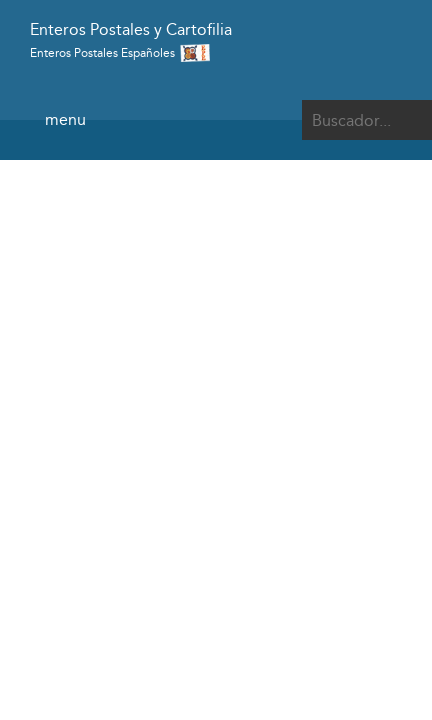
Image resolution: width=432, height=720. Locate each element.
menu (65, 119)
